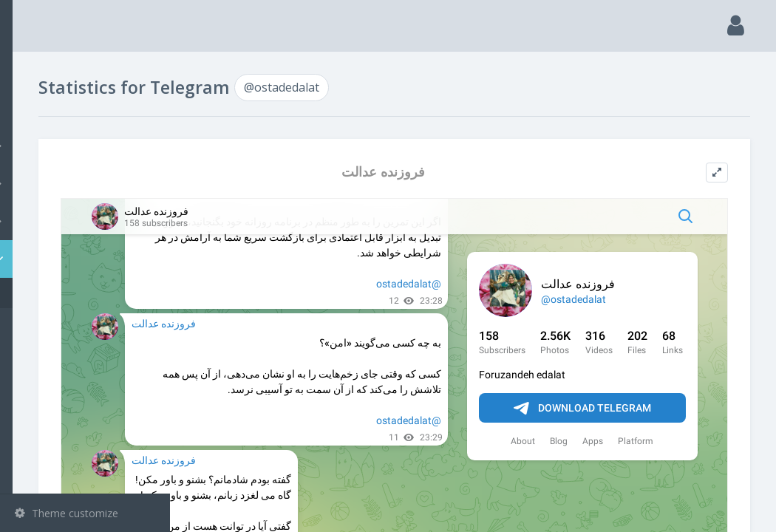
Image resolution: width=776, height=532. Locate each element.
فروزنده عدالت (462, 172)
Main (35, 71)
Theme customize (67, 513)
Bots (87, 221)
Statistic (89, 259)
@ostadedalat (70, 293)
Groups (87, 183)
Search (38, 108)
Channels (87, 146)
